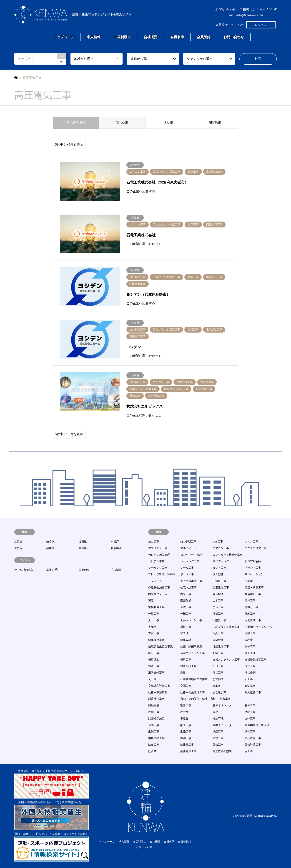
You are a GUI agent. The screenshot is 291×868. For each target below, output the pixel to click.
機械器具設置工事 (256, 660)
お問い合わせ (234, 37)
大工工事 (154, 620)
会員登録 (204, 37)
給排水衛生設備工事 (193, 692)
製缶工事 (186, 705)
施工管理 (250, 653)
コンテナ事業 (156, 561)
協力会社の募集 (24, 570)
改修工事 (250, 646)
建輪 (250, 816)
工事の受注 (53, 570)
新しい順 (122, 123)
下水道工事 (219, 581)
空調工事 (186, 686)
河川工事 (218, 666)
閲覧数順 (215, 123)
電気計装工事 (253, 745)
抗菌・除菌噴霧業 (191, 646)
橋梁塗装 (154, 660)
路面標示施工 (156, 719)
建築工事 (250, 633)
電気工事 (218, 745)
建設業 (249, 640)
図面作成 (186, 601)
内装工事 (186, 594)
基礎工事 (186, 607)
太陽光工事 (219, 620)
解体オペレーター (223, 705)
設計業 (184, 712)
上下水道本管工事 (191, 581)
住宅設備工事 (221, 588)
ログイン (261, 25)
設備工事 (154, 712)
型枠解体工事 (156, 607)
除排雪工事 (187, 745)
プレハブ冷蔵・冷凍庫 (162, 574)
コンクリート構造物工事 (228, 555)
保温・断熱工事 (254, 588)
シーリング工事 (158, 568)
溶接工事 (218, 673)
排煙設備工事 (221, 646)
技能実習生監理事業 (161, 646)
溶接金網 (250, 673)
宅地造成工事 (253, 620)
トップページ (64, 37)
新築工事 (218, 653)
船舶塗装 (154, 705)
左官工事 (154, 633)
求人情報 (94, 37)
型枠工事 (250, 601)
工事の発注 (85, 570)
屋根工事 (186, 627)
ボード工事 (187, 574)
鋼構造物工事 (156, 738)
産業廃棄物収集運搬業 (194, 679)
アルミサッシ (188, 548)
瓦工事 (152, 679)
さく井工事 (251, 542)
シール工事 (187, 568)
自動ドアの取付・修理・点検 (198, 699)
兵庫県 (50, 548)
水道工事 (154, 666)
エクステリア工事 (256, 548)
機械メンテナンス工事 (226, 660)
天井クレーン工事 (191, 620)
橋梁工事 (186, 660)
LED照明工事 (188, 542)
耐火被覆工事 (253, 692)
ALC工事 (154, 542)
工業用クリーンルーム (258, 627)
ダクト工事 (219, 568)
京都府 (115, 542)
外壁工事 (154, 614)
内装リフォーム (158, 594)
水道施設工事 (188, 666)
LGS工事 (218, 542)
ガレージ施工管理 (159, 555)
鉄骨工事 (250, 732)
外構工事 (218, 614)
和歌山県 (116, 548)
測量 (183, 673)
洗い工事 (250, 666)
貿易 (215, 712)
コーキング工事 (190, 561)
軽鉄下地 (218, 719)
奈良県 (83, 548)
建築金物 (218, 640)
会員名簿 (177, 37)
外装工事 (250, 614)
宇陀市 (152, 627)
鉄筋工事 (218, 732)
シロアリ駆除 (253, 561)
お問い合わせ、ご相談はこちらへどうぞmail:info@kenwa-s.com (246, 12)
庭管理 (184, 633)
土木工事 (218, 601)
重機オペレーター (223, 725)
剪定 (151, 601)
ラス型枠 (218, 574)
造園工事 (154, 725)
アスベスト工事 (158, 548)
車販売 (184, 719)
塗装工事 (218, 607)
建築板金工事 (156, 640)
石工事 (249, 679)
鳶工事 (249, 751)
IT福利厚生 (122, 37)
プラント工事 (253, 568)
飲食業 (152, 751)
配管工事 (186, 725)
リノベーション (254, 574)
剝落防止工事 (253, 594)
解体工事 (250, 705)
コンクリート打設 (191, 555)
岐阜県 (50, 542)
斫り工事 (154, 653)
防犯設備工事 (253, 738)
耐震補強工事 (156, 699)
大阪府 (18, 548)
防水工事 (218, 738)
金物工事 (186, 732)
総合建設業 (219, 692)
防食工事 (154, 745)
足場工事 (250, 712)
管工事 (217, 686)
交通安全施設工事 (159, 588)
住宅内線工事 (188, 588)
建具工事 (218, 633)
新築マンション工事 (193, 653)
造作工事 (250, 719)
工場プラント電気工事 (226, 627)
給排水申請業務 (158, 692)
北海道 (18, 542)
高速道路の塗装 (222, 751)
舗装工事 (225, 699)
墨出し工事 (251, 607)
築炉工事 (250, 686)
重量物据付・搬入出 (257, 725)
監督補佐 (218, 679)
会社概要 (151, 37)
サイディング (221, 561)
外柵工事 (186, 614)
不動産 (249, 581)
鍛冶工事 (186, 738)
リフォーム (155, 581)
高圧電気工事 (188, 751)
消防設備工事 (156, 673)
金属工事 (154, 732)
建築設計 (186, 640)
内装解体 (218, 594)
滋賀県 (83, 542)
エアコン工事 (221, 548)
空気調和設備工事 (159, 686)
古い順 (169, 123)
